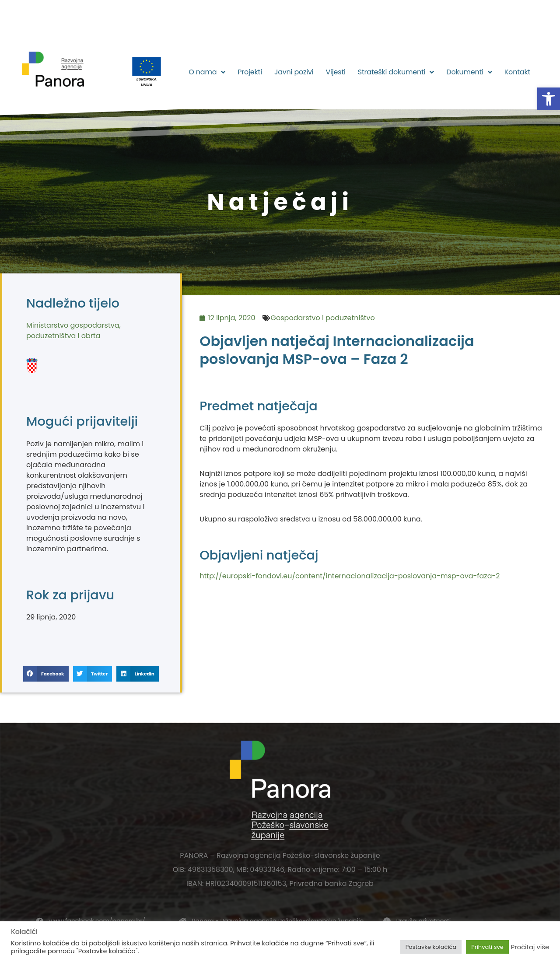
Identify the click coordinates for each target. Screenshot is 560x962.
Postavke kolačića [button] (431, 947)
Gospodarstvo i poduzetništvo (323, 318)
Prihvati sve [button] (487, 947)
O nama (207, 72)
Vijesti (335, 72)
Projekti (250, 72)
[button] (549, 99)
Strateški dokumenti (396, 72)
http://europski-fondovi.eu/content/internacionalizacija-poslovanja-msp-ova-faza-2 (350, 576)
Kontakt (517, 72)
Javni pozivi (294, 72)
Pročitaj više (530, 947)
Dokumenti (469, 72)
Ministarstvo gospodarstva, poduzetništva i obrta (73, 331)
